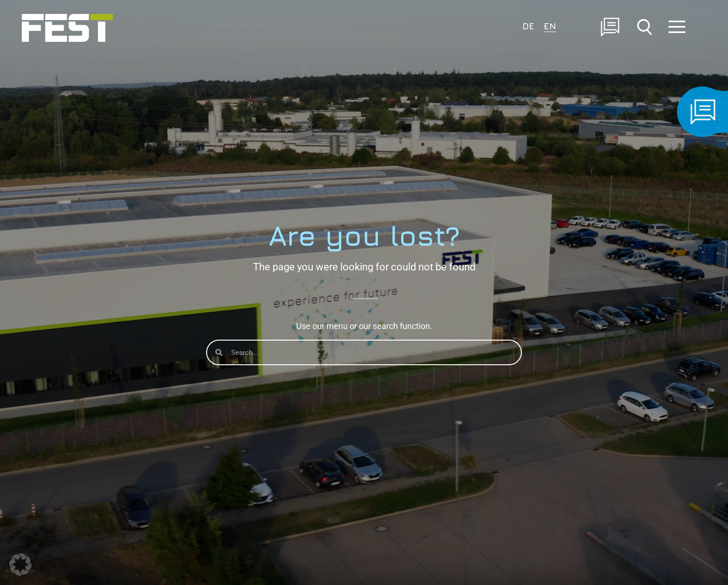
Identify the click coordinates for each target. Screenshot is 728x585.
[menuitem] (528, 25)
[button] (20, 565)
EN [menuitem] (550, 26)
